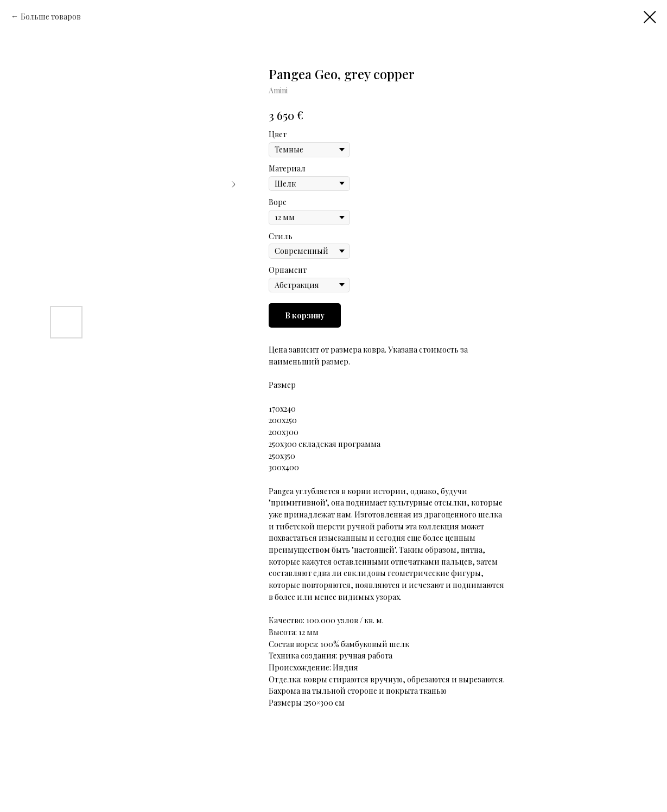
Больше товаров (51, 17)
